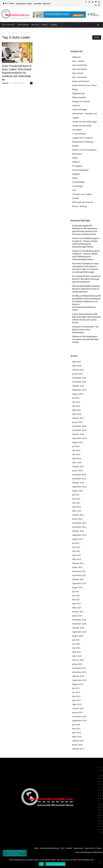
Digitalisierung (78, 93)
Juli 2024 (76, 446)
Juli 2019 (76, 688)
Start (4, 33)
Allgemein (76, 57)
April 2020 (76, 652)
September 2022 (79, 535)
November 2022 (79, 527)
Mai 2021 (76, 600)
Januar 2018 (77, 745)
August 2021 (78, 587)
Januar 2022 (77, 567)
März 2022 (77, 559)
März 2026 (77, 366)
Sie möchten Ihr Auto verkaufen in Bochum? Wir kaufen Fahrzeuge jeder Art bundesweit (87, 279)
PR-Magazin (77, 166)
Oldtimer (76, 162)
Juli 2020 (76, 640)
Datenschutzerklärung (55, 864)
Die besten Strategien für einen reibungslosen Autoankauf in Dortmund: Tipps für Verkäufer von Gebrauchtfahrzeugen (85, 268)
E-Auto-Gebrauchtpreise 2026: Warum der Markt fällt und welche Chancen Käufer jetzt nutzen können (86, 318)
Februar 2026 (78, 370)
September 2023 (79, 487)
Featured (76, 105)
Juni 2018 (76, 725)
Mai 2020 (76, 648)
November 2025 (79, 382)
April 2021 (76, 604)
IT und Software (79, 134)
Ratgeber (76, 174)
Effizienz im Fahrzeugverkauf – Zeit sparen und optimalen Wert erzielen (85, 339)
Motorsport (77, 154)
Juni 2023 (76, 499)
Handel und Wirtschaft (82, 126)
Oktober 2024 (78, 434)
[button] (98, 25)
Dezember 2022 (79, 523)
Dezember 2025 (79, 378)
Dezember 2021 (79, 571)
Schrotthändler (79, 182)
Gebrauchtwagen (80, 109)
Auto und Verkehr (80, 69)
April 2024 (76, 458)
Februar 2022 (78, 563)
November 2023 (79, 479)
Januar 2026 (77, 374)
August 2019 (78, 684)
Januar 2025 (77, 422)
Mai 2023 (76, 503)
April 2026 (76, 362)
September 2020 (79, 632)
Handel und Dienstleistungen (85, 122)
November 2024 (79, 430)
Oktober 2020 (78, 628)
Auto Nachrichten (80, 65)
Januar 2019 (77, 712)
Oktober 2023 (78, 483)
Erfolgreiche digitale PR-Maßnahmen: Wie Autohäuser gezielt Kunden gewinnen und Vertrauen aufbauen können (85, 230)
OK (41, 864)
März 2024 (77, 462)
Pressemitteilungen (80, 170)
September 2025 (79, 390)
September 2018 (79, 720)
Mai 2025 (76, 406)
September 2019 (79, 680)
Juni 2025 (76, 402)
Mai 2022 (76, 551)
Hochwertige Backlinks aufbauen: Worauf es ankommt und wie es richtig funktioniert (86, 289)
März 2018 (77, 737)
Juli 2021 (76, 591)
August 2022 (78, 539)
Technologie (78, 186)
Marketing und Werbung (83, 142)
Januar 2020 (77, 664)
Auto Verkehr (78, 73)
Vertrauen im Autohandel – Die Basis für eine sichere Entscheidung (85, 330)
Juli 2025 (76, 398)
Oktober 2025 (78, 386)
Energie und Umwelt (81, 101)
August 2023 (78, 491)
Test (74, 190)
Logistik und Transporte (82, 138)
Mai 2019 (76, 696)
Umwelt (76, 198)
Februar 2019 (78, 708)
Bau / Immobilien (80, 77)
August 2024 (78, 442)
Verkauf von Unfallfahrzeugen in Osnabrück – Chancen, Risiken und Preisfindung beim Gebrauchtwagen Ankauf (86, 243)
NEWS (75, 158)
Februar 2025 (78, 418)
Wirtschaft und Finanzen (83, 202)
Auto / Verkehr (78, 61)
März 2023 (77, 511)
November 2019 (79, 672)
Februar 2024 (78, 466)
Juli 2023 (76, 495)
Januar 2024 (77, 470)
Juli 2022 (76, 543)
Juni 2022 (76, 547)
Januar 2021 (77, 616)
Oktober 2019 (78, 676)
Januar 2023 (77, 519)
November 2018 (79, 716)
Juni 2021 (76, 595)
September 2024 (79, 438)
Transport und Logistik (82, 194)
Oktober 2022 (78, 531)
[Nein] (100, 862)
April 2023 (76, 507)
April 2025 (76, 410)
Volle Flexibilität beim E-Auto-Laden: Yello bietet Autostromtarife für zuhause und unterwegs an (17, 73)
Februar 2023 (78, 515)
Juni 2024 (76, 450)
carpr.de (5, 83)
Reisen (75, 178)
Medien (75, 146)
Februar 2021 (78, 612)
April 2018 (76, 733)
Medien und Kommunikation (84, 150)
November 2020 (79, 624)
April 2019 (76, 700)
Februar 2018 (78, 741)
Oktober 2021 (78, 579)
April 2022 (76, 555)
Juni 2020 (76, 644)
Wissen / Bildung (79, 206)
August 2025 (78, 394)
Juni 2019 (76, 692)
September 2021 (79, 583)
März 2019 (77, 704)
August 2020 (78, 636)
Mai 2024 (76, 454)
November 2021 (79, 575)
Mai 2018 (76, 729)
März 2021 (77, 608)
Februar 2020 (78, 660)
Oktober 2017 (78, 749)
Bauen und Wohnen (81, 81)
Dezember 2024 (79, 426)
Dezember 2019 (79, 668)
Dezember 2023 (79, 475)
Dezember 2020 (79, 620)
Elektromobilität (8, 61)
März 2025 (77, 414)
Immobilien (77, 130)
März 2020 (77, 656)
